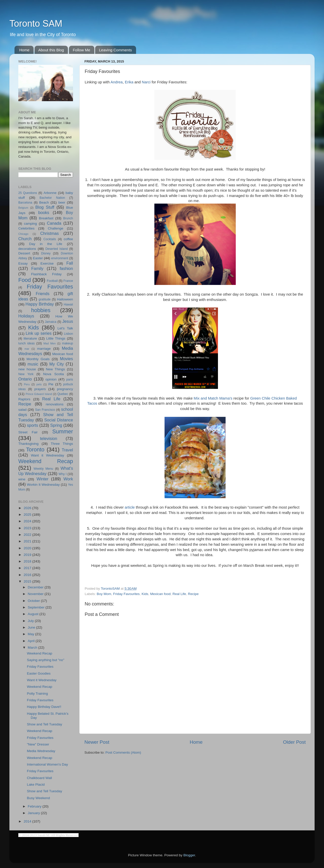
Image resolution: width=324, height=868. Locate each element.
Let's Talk (65, 328)
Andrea (117, 82)
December (36, 587)
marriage (44, 349)
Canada (54, 223)
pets (39, 384)
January (34, 813)
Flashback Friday (46, 274)
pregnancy (65, 389)
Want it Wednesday (47, 455)
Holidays (26, 316)
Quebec (63, 394)
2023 (28, 528)
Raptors (24, 399)
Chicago (23, 234)
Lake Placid (36, 785)
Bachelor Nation (52, 198)
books (44, 212)
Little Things (56, 338)
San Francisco (45, 410)
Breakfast (46, 218)
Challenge (56, 228)
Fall (70, 263)
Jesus (68, 321)
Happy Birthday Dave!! (44, 707)
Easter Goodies (39, 673)
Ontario (25, 379)
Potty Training (38, 694)
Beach (44, 202)
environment (60, 258)
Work (68, 479)
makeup (68, 343)
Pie (51, 384)
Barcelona (25, 203)
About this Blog (51, 50)
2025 (28, 515)
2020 (28, 548)
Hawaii (68, 304)
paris (70, 379)
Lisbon (68, 334)
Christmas (49, 233)
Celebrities (26, 228)
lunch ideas (26, 343)
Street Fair (28, 432)
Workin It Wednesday (43, 485)
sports (33, 425)
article (130, 507)
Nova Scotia (54, 374)
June (32, 627)
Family (37, 268)
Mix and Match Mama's (213, 398)
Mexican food (160, 594)
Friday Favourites (126, 594)
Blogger (189, 855)
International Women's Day (47, 764)
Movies (67, 359)
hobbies (41, 310)
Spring (56, 425)
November (36, 594)
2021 (28, 541)
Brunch (68, 218)
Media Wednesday (41, 751)
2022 (28, 535)
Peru (27, 384)
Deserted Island (57, 249)
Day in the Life (46, 244)
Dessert (24, 253)
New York (26, 374)
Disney (46, 253)
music (33, 364)
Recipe (193, 594)
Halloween (65, 299)
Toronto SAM (36, 24)
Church (25, 239)
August (34, 614)
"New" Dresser (38, 744)
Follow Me (81, 50)
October (34, 601)
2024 (28, 521)
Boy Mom (104, 594)
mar (27, 349)
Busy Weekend (39, 798)
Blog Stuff (45, 207)
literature (30, 338)
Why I (62, 474)
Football (52, 281)
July (31, 621)
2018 (28, 561)
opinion (51, 379)
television (49, 438)
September (37, 607)
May (31, 634)
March (33, 648)
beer (62, 202)
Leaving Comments (115, 50)
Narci (146, 82)
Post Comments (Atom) (123, 752)
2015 (28, 581)
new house (27, 369)
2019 (28, 555)
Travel (67, 450)
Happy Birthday (40, 304)
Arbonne (50, 193)
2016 (28, 575)
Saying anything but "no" (46, 660)
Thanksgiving (28, 444)
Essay (23, 263)
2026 (28, 508)
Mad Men (50, 343)
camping (30, 224)
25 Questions (28, 193)
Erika (129, 82)
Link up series (39, 333)
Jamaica (50, 322)
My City (57, 364)
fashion (66, 268)
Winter (43, 479)
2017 (28, 568)
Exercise (47, 263)
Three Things (62, 444)
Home (24, 50)
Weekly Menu (43, 469)
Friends (42, 294)
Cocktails (50, 239)
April (32, 641)
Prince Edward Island (39, 394)
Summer (63, 431)
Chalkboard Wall (40, 778)
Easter (38, 258)
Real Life (179, 594)
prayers (40, 389)
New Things (55, 369)
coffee (68, 239)
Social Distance (59, 420)
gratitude (45, 299)
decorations (27, 249)
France (68, 281)
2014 (28, 821)
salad (22, 410)
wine (22, 479)
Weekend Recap (46, 461)
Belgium (23, 208)
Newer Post (97, 742)
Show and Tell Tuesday (45, 724)
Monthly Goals (38, 359)
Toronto (35, 450)
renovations (55, 404)
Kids (145, 594)
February (35, 806)
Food (25, 280)
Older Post (294, 742)
